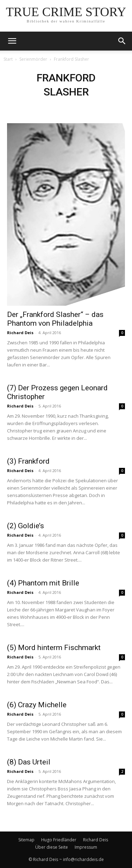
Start (8, 59)
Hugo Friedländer (59, 840)
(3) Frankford (28, 461)
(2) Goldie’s (26, 526)
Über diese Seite (52, 847)
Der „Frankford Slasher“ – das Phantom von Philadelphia (55, 319)
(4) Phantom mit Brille (43, 583)
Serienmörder (33, 59)
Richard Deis (20, 333)
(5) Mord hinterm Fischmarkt (54, 648)
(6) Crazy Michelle (37, 705)
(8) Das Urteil (29, 762)
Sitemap (26, 840)
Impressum (86, 847)
